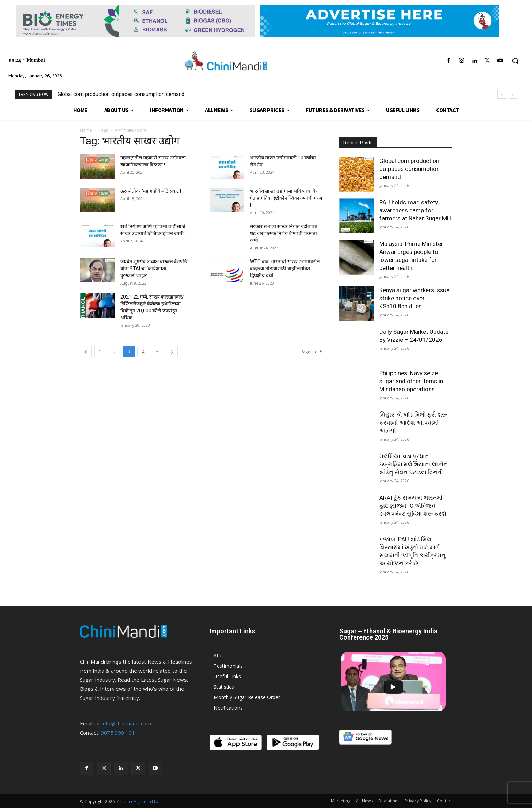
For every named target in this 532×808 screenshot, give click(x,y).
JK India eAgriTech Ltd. (138, 802)
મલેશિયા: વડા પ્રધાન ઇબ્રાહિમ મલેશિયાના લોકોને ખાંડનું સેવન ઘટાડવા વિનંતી (414, 464)
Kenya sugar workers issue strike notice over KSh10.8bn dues (414, 298)
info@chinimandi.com (126, 723)
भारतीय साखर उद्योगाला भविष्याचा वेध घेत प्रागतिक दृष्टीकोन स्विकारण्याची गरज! (286, 198)
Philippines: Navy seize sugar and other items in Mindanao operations (411, 381)
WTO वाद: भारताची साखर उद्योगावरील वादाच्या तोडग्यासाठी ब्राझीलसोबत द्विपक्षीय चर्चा (285, 269)
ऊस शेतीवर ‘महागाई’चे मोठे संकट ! (151, 191)
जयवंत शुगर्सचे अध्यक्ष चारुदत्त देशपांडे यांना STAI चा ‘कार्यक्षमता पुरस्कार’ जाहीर (153, 269)
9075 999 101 (118, 733)
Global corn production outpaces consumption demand (121, 94)
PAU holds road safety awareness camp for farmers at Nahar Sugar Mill (415, 210)
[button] (515, 61)
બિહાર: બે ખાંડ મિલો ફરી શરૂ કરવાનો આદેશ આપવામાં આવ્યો (413, 423)
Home (86, 130)
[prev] (502, 94)
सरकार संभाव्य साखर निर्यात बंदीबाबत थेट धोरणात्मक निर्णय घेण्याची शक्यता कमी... (284, 233)
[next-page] (172, 352)
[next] (513, 94)
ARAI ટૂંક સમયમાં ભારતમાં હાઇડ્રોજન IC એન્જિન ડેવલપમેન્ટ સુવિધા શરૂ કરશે (413, 506)
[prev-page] (86, 352)
